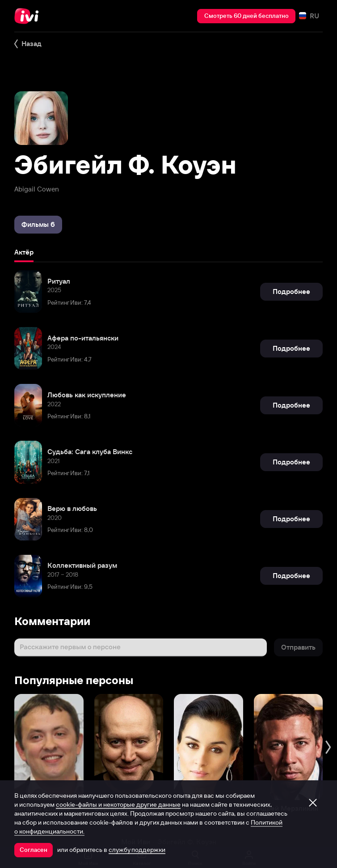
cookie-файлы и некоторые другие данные (118, 804)
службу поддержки (137, 850)
